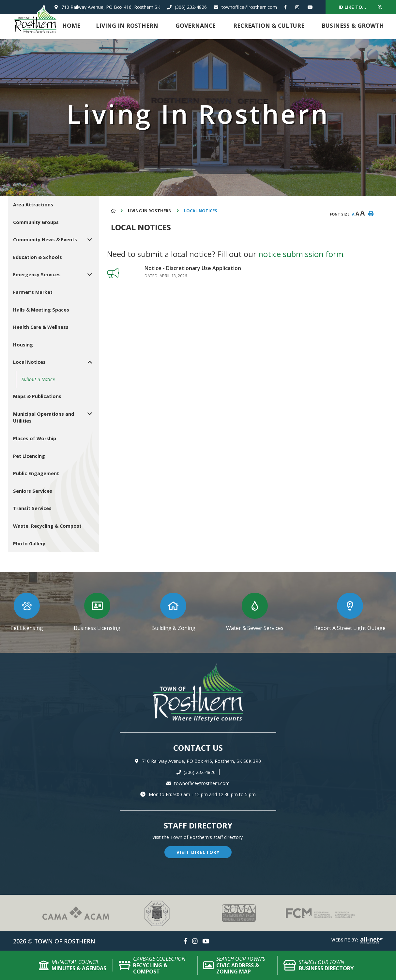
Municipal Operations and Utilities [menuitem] (44, 418)
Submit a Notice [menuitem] (38, 379)
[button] (90, 240)
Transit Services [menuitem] (32, 508)
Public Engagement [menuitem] (36, 473)
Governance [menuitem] (196, 25)
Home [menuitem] (71, 25)
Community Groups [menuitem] (36, 222)
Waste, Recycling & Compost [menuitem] (47, 526)
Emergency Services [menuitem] (37, 274)
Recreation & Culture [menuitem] (269, 25)
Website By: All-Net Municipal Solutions (357, 940)
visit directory (198, 852)
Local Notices (201, 211)
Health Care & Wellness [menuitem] (41, 327)
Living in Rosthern (150, 211)
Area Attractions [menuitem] (33, 205)
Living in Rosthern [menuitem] (127, 25)
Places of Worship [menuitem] (35, 438)
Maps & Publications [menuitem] (37, 396)
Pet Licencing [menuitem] (29, 456)
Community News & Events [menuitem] (45, 240)
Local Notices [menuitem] (29, 362)
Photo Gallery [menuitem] (29, 544)
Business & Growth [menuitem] (353, 25)
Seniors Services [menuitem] (33, 491)
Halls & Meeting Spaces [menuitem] (41, 310)
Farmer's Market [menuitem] (33, 292)
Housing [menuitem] (23, 345)
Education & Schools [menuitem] (38, 257)
